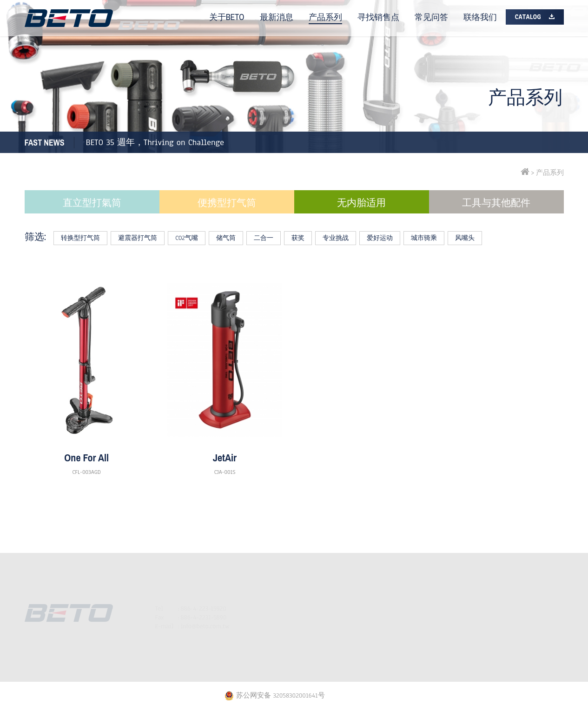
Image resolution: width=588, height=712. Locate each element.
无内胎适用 (361, 203)
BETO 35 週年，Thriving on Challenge (155, 142)
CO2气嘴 (186, 238)
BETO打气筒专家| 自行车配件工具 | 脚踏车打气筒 (69, 18)
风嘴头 (465, 238)
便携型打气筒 (227, 203)
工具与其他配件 (496, 203)
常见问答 (431, 17)
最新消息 (277, 17)
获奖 (298, 238)
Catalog (528, 17)
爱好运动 (380, 238)
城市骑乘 (424, 238)
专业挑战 (336, 238)
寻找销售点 (378, 17)
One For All (86, 458)
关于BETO (227, 17)
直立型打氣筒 (92, 203)
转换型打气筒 (80, 238)
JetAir (225, 458)
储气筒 (226, 238)
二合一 (264, 238)
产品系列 (325, 17)
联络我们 (480, 17)
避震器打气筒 (138, 238)
